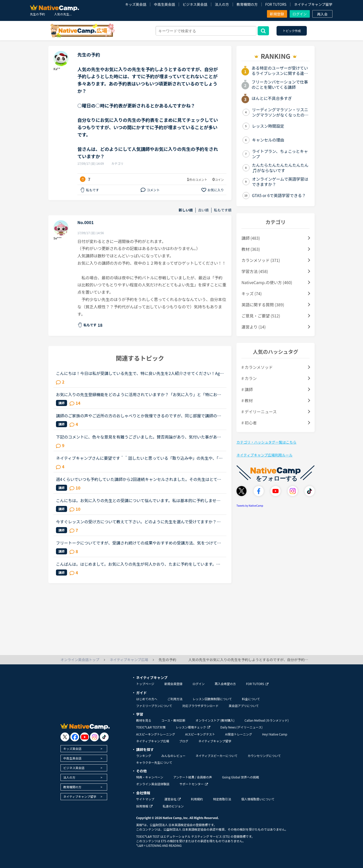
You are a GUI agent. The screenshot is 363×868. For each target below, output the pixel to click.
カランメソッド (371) (261, 260)
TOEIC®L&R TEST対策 (151, 727)
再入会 (322, 14)
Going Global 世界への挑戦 (241, 777)
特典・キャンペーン (150, 777)
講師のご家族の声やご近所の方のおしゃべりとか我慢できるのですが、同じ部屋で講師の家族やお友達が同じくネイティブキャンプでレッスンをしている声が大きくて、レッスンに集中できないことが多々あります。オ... (139, 416)
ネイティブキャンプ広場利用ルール (264, 455)
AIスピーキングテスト (200, 734)
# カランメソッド (257, 367)
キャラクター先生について (154, 762)
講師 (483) (251, 238)
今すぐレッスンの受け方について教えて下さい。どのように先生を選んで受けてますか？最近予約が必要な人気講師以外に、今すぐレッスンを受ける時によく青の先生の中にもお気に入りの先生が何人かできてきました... (139, 522)
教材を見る (144, 720)
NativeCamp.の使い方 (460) (267, 282)
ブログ (184, 741)
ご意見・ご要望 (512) (261, 316)
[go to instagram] (94, 737)
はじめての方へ (147, 699)
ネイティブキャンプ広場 (153, 741)
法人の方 (222, 4)
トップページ (145, 684)
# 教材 (247, 400)
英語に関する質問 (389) (263, 305)
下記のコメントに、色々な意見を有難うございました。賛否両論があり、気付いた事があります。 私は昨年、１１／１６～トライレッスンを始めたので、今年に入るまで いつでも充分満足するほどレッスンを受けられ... (140, 437)
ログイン (300, 14)
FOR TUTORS (276, 4)
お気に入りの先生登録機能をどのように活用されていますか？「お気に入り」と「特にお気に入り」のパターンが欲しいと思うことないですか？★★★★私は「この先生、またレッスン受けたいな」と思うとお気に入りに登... (139, 394)
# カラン (249, 378)
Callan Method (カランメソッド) (267, 720)
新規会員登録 (173, 684)
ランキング (144, 756)
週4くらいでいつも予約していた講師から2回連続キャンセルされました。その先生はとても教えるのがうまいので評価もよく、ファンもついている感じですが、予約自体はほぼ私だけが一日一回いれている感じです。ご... (139, 479)
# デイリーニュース (259, 412)
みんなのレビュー (173, 756)
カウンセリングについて (264, 756)
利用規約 (197, 799)
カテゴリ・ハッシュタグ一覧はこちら (266, 442)
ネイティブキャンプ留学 (313, 4)
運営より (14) (254, 327)
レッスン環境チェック (193, 727)
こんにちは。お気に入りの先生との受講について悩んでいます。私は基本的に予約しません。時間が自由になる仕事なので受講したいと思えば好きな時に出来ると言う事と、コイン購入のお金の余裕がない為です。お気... (139, 500)
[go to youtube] (85, 737)
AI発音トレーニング (239, 734)
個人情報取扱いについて (258, 799)
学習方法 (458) (255, 271)
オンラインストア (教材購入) (215, 720)
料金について (251, 699)
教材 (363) (251, 249)
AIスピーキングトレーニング (156, 734)
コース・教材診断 (173, 720)
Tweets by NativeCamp (250, 506)
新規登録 (277, 14)
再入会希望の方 (225, 684)
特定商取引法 (222, 799)
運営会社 (173, 799)
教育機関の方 (247, 4)
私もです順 (223, 210)
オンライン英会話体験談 (153, 784)
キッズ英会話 (136, 4)
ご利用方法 (175, 699)
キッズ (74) (252, 293)
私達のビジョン (173, 806)
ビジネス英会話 (195, 4)
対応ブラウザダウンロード (200, 706)
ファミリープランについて (154, 706)
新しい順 (186, 210)
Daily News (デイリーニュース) (241, 727)
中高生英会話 (164, 4)
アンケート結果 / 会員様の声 (193, 777)
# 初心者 (249, 423)
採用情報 (144, 806)
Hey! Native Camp (275, 734)
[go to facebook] (75, 737)
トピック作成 (292, 31)
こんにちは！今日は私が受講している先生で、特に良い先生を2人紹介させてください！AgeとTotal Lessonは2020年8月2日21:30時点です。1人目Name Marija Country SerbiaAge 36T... (140, 373)
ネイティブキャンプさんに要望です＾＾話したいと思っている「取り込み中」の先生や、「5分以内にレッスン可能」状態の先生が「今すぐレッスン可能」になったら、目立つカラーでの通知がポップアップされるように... (139, 458)
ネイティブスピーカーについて (217, 756)
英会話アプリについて (244, 706)
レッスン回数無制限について (212, 699)
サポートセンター (194, 784)
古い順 (203, 210)
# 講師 (247, 389)
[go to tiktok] (104, 737)
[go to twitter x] (65, 737)
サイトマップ (145, 799)
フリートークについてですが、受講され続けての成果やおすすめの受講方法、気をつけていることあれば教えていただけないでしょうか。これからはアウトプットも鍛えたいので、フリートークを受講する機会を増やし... (139, 543)
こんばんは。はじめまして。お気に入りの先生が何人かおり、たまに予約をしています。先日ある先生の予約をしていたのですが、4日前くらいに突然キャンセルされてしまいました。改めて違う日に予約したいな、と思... (140, 564)
